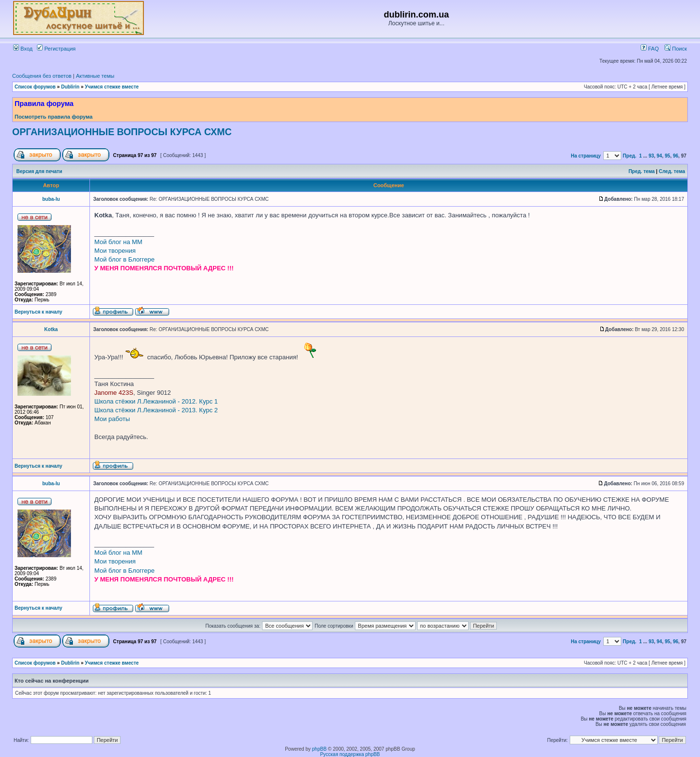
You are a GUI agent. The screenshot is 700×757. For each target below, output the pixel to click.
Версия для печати (39, 171)
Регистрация (56, 49)
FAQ (650, 49)
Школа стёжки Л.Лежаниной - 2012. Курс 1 (156, 401)
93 (651, 156)
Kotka (51, 329)
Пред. (630, 156)
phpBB (319, 749)
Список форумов (35, 87)
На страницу (586, 156)
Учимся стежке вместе (112, 87)
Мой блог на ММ (118, 242)
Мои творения (115, 251)
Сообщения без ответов (42, 76)
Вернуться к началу (38, 312)
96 (675, 156)
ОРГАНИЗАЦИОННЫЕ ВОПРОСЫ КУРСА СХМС (122, 132)
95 (668, 156)
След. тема (672, 171)
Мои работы (112, 419)
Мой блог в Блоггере (124, 259)
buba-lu (51, 199)
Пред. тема (642, 171)
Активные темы (95, 76)
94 (659, 156)
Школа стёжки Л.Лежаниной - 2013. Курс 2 (156, 410)
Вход (23, 49)
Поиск (676, 49)
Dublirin (70, 87)
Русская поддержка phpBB (350, 754)
